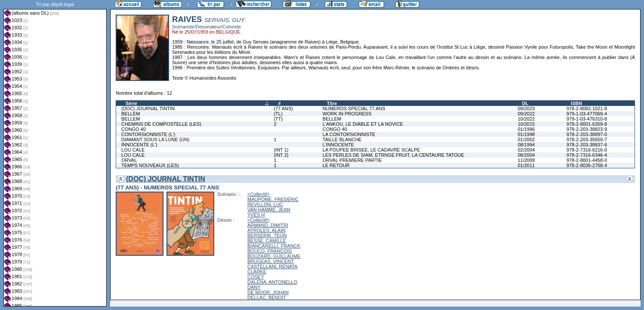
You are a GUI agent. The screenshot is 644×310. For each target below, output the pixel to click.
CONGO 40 (134, 129)
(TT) (278, 119)
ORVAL (129, 160)
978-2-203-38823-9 (587, 129)
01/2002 (526, 139)
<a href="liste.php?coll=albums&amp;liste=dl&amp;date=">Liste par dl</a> (55, 153)
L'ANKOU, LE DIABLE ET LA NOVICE (363, 124)
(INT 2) (281, 155)
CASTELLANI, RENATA (272, 267)
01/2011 (526, 165)
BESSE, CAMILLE (267, 241)
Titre (332, 103)
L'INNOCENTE (338, 145)
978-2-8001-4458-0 (587, 160)
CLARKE (257, 272)
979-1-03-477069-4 (587, 114)
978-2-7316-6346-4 (587, 155)
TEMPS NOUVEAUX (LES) (150, 165)
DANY (254, 287)
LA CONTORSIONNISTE (349, 134)
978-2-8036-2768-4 (587, 165)
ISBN (576, 103)
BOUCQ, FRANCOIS (270, 251)
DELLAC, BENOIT (267, 298)
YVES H (256, 215)
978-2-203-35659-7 (587, 139)
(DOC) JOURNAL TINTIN (148, 108)
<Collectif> (259, 194)
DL (525, 103)
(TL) (278, 114)
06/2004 (526, 155)
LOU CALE (133, 150)
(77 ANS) (283, 108)
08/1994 (526, 145)
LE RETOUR (336, 165)
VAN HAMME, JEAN (269, 210)
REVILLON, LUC (265, 205)
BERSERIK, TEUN (267, 236)
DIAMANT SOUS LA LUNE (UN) (155, 139)
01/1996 (526, 129)
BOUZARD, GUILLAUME (274, 256)
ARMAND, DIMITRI (268, 225)
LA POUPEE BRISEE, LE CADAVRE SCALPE (371, 150)
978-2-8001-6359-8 (587, 124)
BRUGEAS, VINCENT (271, 261)
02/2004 (526, 150)
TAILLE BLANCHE (342, 139)
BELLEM (131, 114)
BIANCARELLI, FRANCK (274, 246)
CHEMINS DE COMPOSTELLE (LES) (161, 124)
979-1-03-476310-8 (587, 119)
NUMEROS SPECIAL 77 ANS (354, 108)
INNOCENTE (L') (139, 145)
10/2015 (526, 124)
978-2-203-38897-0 (587, 134)
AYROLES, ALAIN (266, 230)
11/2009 (526, 160)
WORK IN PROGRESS (347, 114)
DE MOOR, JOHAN (268, 292)
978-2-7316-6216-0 (587, 150)
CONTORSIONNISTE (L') (148, 134)
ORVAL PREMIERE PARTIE (352, 160)
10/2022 (526, 119)
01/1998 (526, 134)
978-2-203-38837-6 (587, 145)
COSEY (256, 277)
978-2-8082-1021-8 (587, 108)
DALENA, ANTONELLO (272, 282)
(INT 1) (281, 150)
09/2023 (526, 108)
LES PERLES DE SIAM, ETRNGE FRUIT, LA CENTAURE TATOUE (393, 155)
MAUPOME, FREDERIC (273, 199)
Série (131, 103)
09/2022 (526, 114)
